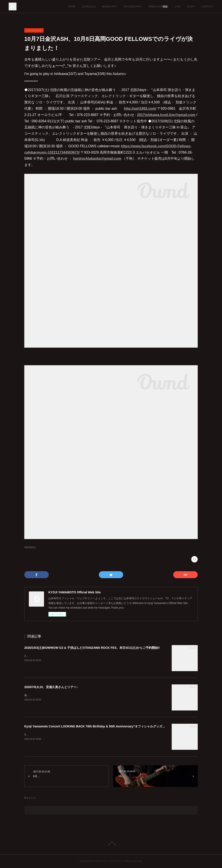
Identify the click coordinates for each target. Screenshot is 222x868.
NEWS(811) (30, 547)
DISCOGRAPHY (133, 7)
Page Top (111, 844)
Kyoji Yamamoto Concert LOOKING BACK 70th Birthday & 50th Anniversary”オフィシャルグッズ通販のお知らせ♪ (105, 726)
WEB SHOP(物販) (158, 7)
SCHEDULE (89, 7)
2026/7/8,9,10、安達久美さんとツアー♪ (51, 687)
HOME (72, 7)
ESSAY (191, 7)
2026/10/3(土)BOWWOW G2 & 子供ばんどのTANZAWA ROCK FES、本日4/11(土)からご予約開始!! (92, 648)
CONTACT (207, 7)
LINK (178, 7)
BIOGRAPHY (110, 7)
